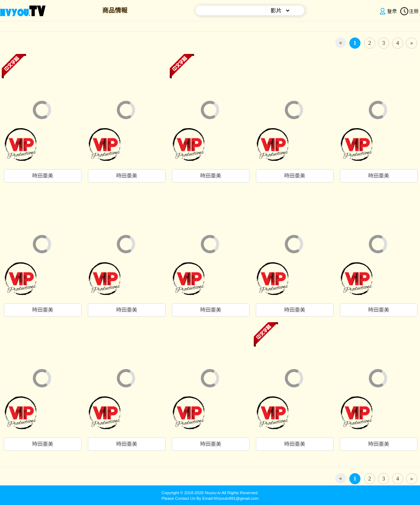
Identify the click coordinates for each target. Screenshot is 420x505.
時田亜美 (43, 176)
